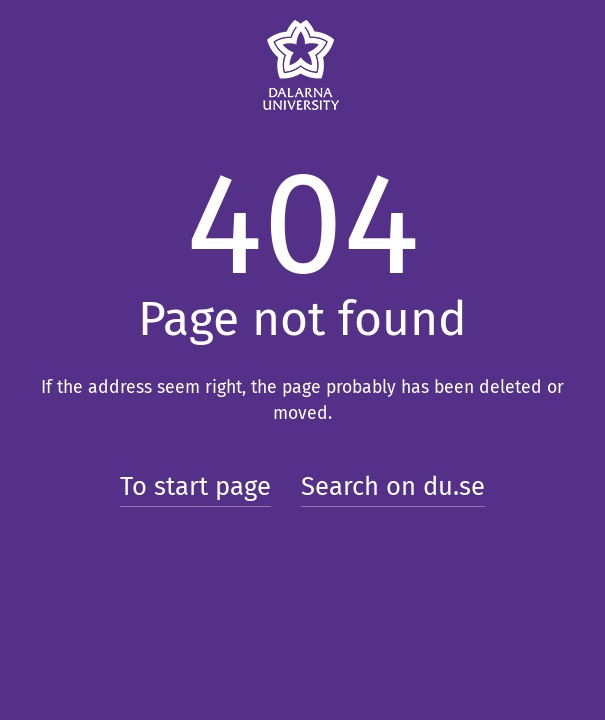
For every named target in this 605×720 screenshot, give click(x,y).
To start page (195, 486)
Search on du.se (393, 486)
